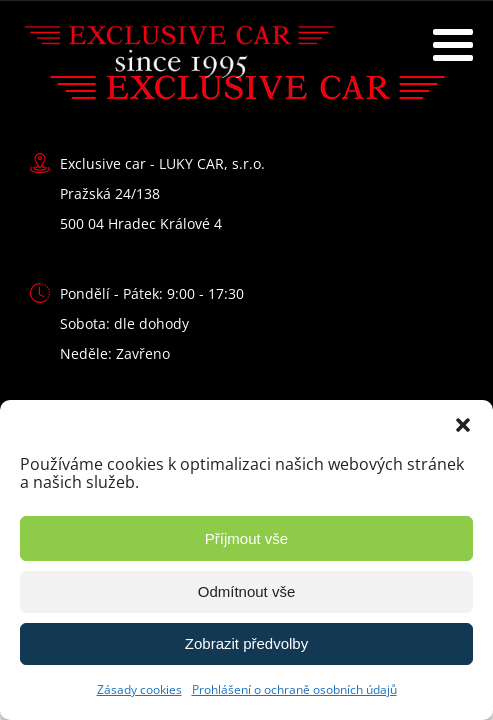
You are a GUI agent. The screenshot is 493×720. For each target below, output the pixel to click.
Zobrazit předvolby (246, 643)
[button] (463, 425)
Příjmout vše (246, 538)
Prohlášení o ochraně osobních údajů (294, 689)
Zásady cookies (139, 689)
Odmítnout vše (247, 591)
